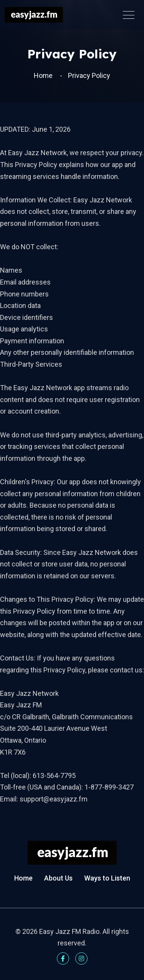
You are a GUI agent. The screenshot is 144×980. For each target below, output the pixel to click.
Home (43, 75)
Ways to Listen (107, 878)
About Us (58, 878)
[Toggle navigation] (129, 15)
